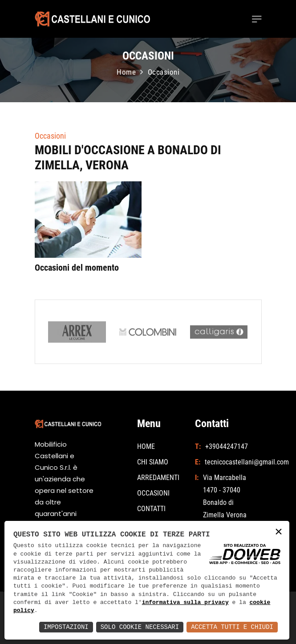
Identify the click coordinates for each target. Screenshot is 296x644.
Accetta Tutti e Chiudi (232, 627)
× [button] (279, 532)
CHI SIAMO (153, 462)
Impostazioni (66, 627)
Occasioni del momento (77, 268)
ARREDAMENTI (158, 478)
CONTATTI (151, 509)
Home (126, 72)
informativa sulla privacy (185, 603)
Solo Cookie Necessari (140, 627)
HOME (146, 446)
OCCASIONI (153, 493)
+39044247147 (227, 446)
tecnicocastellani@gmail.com (229, 462)
